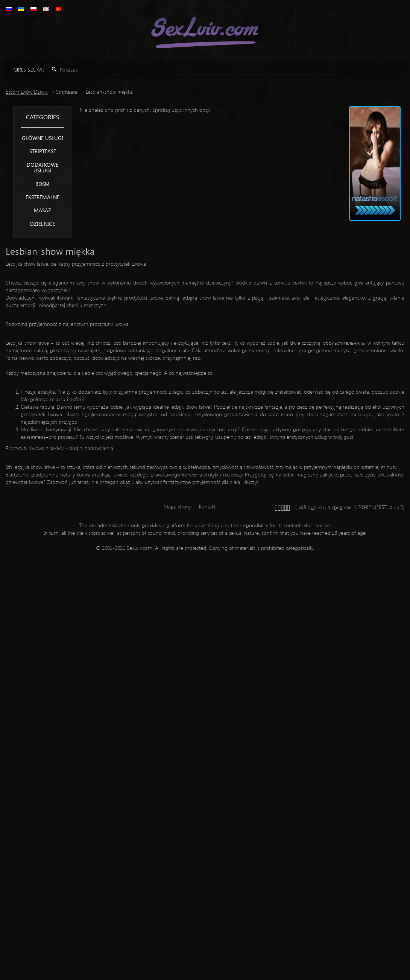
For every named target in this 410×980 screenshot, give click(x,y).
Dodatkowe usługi (43, 167)
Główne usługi (43, 138)
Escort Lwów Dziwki (27, 92)
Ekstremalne (43, 197)
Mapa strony (178, 506)
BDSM (43, 184)
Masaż (43, 210)
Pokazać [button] (65, 69)
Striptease (43, 151)
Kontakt (207, 506)
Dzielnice (43, 224)
